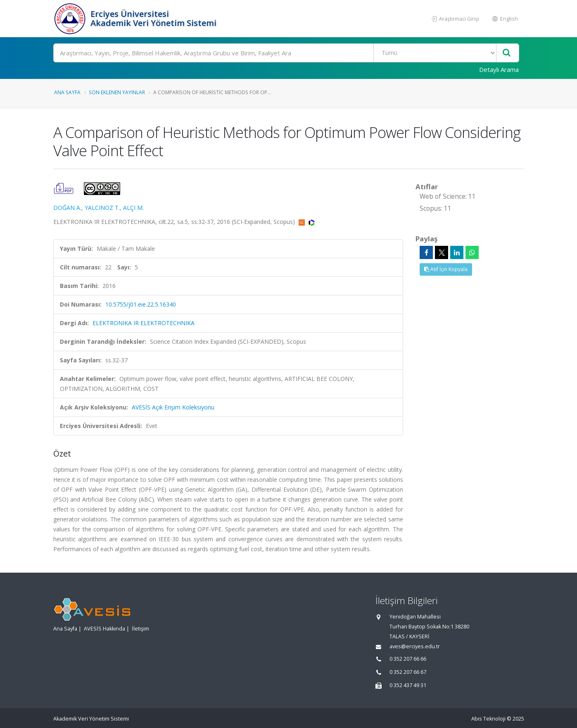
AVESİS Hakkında (104, 629)
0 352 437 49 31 (408, 685)
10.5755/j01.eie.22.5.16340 (141, 304)
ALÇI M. (133, 208)
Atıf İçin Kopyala (446, 269)
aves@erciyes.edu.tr (415, 646)
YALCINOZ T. (102, 208)
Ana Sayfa (67, 92)
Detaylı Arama (499, 69)
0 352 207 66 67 (408, 672)
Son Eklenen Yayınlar (117, 92)
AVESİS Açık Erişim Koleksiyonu (173, 407)
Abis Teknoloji (488, 719)
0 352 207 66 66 (408, 659)
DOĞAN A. (67, 208)
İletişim (140, 629)
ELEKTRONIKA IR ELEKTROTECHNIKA (144, 323)
